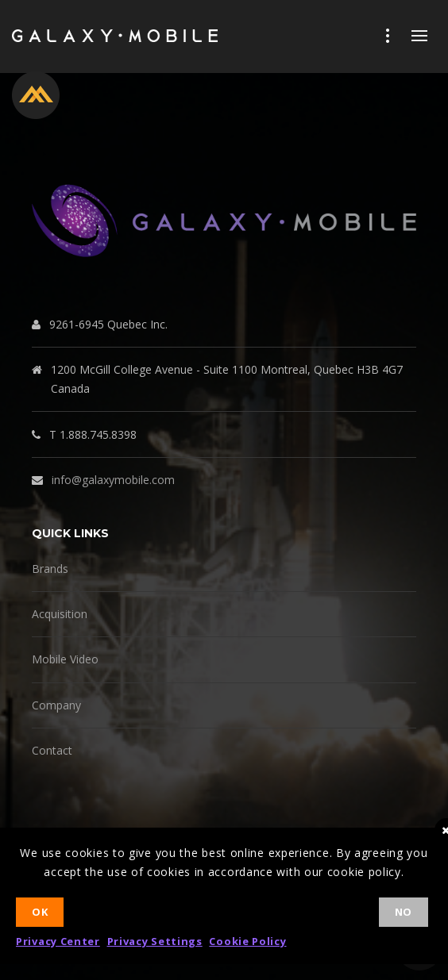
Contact (52, 750)
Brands (50, 569)
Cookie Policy (247, 941)
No (404, 912)
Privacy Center (58, 941)
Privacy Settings (155, 941)
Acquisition (60, 614)
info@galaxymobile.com (113, 480)
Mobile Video (65, 659)
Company (56, 705)
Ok (40, 912)
